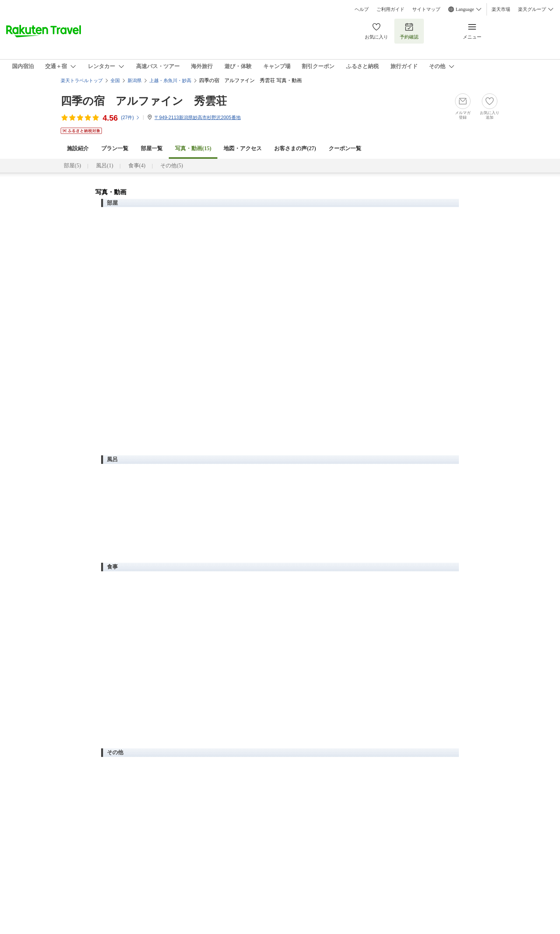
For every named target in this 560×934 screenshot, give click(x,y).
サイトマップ (426, 9)
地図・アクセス (243, 148)
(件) (130, 118)
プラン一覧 (115, 148)
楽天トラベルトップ (82, 81)
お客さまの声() (295, 148)
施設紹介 (78, 148)
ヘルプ (362, 9)
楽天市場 (501, 9)
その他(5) (171, 166)
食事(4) (137, 166)
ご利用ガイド (390, 9)
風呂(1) (105, 166)
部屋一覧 (152, 148)
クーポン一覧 (345, 148)
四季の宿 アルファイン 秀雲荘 (144, 101)
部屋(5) (72, 166)
